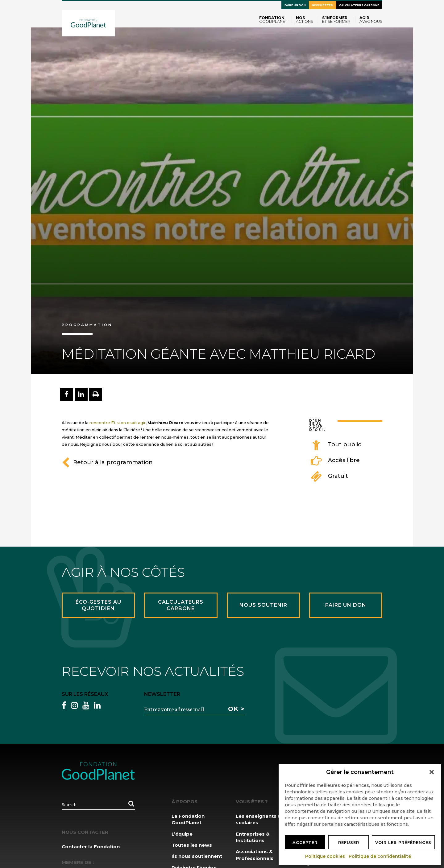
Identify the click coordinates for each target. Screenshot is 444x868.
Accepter (305, 842)
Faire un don (295, 5)
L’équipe (182, 834)
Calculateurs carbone (359, 5)
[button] (432, 772)
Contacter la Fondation (91, 847)
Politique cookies (325, 856)
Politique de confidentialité (380, 856)
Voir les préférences (403, 842)
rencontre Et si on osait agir (117, 423)
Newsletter (322, 5)
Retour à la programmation (107, 462)
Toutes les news (192, 845)
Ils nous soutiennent (197, 856)
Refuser (349, 842)
